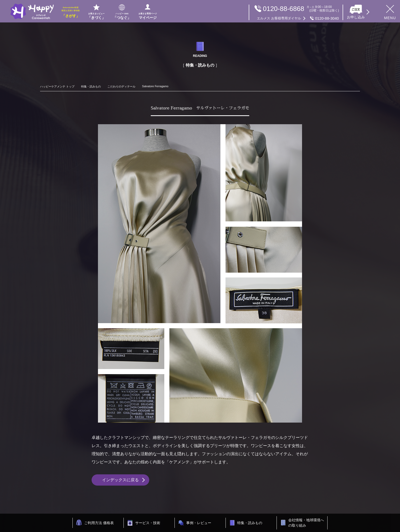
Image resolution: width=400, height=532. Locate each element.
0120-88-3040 (298, 18)
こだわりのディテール (121, 86)
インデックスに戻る (120, 480)
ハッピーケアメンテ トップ (57, 86)
